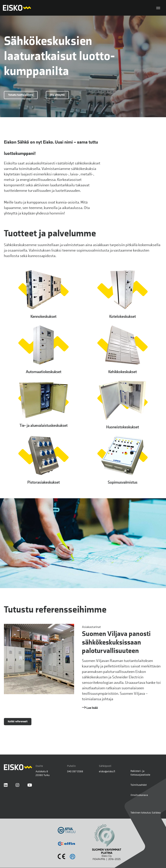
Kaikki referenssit (18, 721)
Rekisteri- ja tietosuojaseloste (140, 773)
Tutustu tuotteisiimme (21, 95)
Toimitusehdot (139, 785)
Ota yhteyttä (57, 95)
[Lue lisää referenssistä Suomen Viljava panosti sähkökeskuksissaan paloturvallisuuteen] (83, 667)
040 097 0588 (75, 771)
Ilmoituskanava (139, 795)
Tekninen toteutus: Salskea (146, 813)
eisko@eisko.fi (107, 771)
